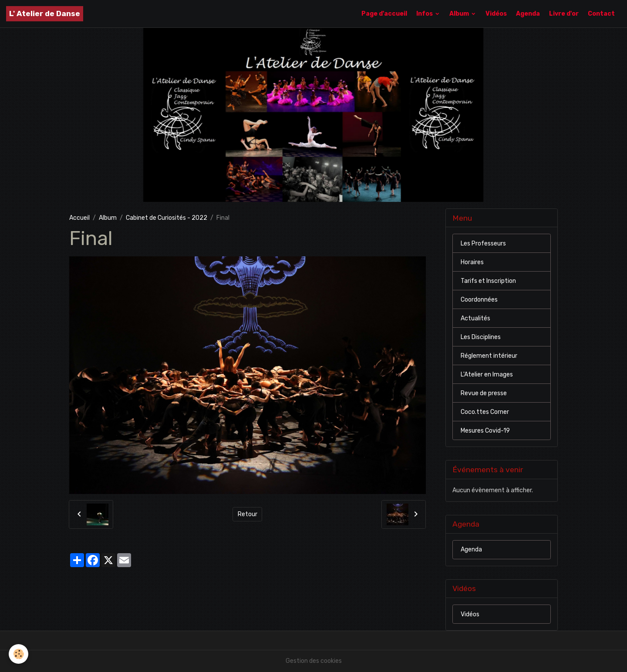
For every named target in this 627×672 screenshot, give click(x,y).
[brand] (45, 14)
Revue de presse (484, 393)
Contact (601, 14)
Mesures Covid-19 (485, 431)
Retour (248, 514)
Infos (425, 14)
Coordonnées (479, 300)
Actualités (475, 318)
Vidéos (496, 14)
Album (460, 14)
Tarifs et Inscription (488, 281)
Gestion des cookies (314, 661)
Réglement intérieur (489, 356)
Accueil (79, 218)
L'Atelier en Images (487, 375)
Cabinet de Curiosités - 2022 (167, 218)
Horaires (472, 262)
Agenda (528, 14)
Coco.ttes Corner (485, 412)
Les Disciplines (481, 337)
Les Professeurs (483, 244)
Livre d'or (564, 14)
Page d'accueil (384, 14)
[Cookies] (19, 654)
